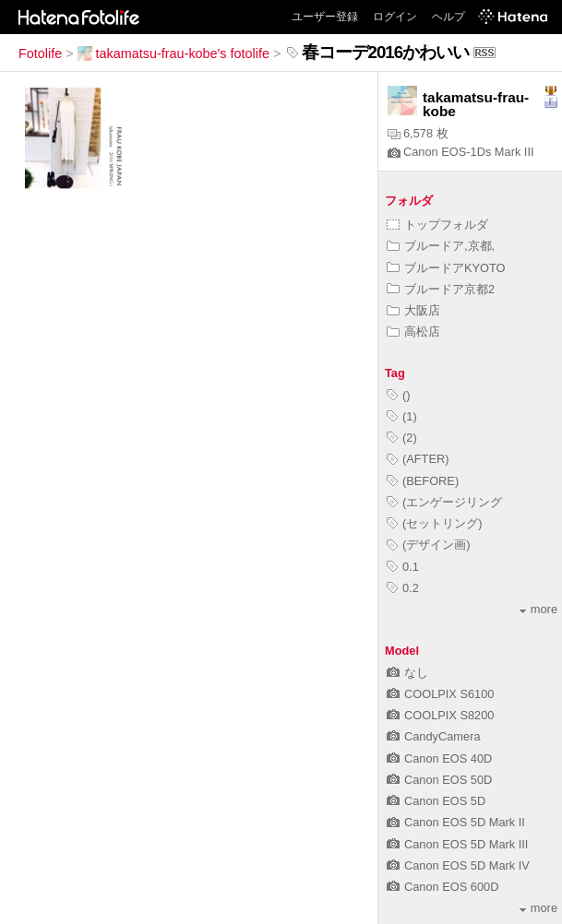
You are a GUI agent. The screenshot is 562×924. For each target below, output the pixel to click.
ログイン (395, 17)
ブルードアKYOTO (446, 268)
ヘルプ (448, 17)
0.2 (403, 588)
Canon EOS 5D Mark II (456, 822)
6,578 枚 (418, 133)
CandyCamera (434, 736)
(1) (402, 416)
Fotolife (40, 53)
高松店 (413, 332)
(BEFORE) (423, 481)
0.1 (403, 567)
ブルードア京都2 (441, 289)
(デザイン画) (429, 545)
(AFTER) (418, 459)
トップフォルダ (437, 225)
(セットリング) (435, 523)
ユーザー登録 (325, 17)
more (538, 609)
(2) (402, 438)
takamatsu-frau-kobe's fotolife (173, 53)
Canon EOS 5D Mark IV (458, 865)
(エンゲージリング (444, 502)
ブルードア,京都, (441, 246)
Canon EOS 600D (442, 887)
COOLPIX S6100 (440, 694)
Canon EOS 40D (439, 758)
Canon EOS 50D (439, 780)
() (399, 395)
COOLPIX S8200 (440, 715)
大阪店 (413, 310)
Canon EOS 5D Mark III (457, 844)
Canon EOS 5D (436, 801)
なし (407, 673)
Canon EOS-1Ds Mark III (461, 152)
